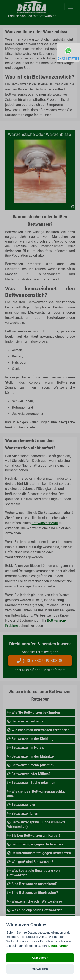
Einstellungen (58, 946)
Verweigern (40, 969)
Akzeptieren (40, 958)
